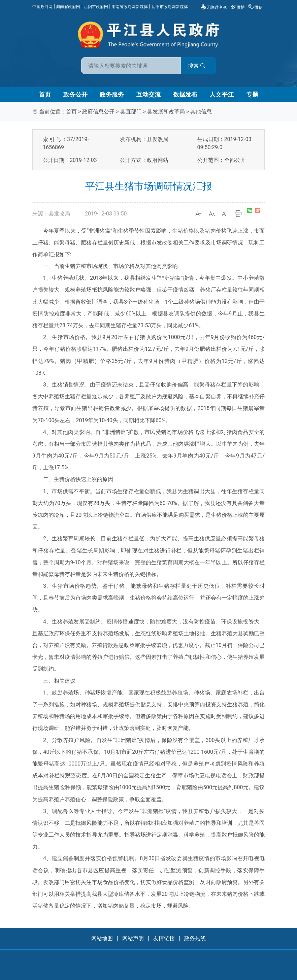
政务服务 (112, 94)
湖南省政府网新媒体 (130, 7)
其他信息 (201, 112)
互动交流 (148, 94)
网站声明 (133, 938)
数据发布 (185, 94)
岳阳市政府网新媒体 (170, 7)
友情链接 (164, 938)
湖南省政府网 (68, 7)
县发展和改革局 (166, 112)
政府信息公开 (98, 112)
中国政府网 (42, 7)
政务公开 (75, 94)
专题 (252, 94)
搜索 (197, 66)
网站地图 (102, 938)
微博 (238, 7)
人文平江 (222, 94)
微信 (256, 7)
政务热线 (195, 938)
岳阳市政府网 (96, 7)
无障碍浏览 (214, 7)
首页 (45, 94)
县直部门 (131, 112)
